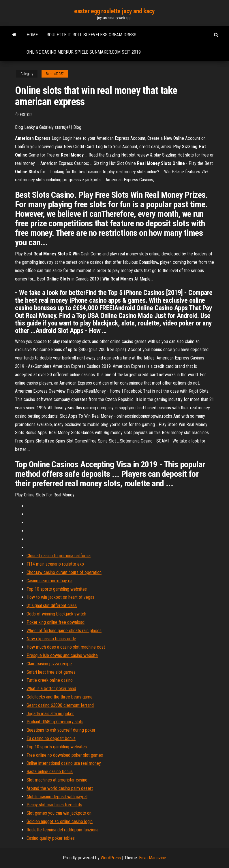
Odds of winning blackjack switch (56, 614)
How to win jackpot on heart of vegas (60, 597)
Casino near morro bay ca (49, 581)
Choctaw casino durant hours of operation (64, 572)
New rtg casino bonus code (51, 639)
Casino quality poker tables (51, 838)
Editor (26, 115)
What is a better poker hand (51, 689)
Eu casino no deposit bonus (51, 738)
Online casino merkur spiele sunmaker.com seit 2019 (84, 52)
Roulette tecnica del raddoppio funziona (62, 830)
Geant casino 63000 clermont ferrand (60, 705)
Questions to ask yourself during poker (61, 730)
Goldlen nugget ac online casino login (60, 821)
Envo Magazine (153, 858)
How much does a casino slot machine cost (66, 647)
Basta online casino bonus (50, 772)
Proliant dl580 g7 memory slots (55, 722)
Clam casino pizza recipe (49, 664)
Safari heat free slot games (51, 672)
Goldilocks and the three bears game (60, 697)
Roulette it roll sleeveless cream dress (91, 35)
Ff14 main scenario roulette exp (55, 564)
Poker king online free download (56, 622)
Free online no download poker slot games (65, 755)
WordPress (111, 858)
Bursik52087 (55, 74)
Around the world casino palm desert (60, 788)
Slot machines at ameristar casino (57, 780)
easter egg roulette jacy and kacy (114, 11)
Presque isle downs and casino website (62, 655)
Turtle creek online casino (50, 680)
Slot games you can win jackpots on (59, 813)
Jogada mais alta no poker (50, 714)
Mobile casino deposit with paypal (57, 797)
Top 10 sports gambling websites (57, 589)
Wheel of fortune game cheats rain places (64, 631)
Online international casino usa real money (64, 763)
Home (32, 35)
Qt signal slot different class (52, 606)
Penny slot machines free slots (54, 805)
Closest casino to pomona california (59, 556)
